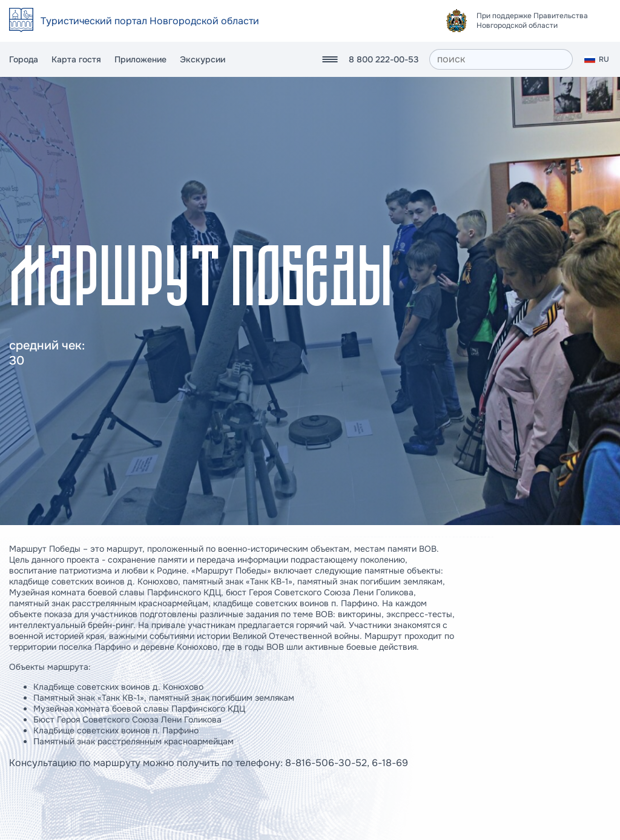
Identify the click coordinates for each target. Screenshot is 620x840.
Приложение (140, 59)
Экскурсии (203, 59)
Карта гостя (76, 59)
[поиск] (501, 59)
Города (24, 59)
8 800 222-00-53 (384, 59)
